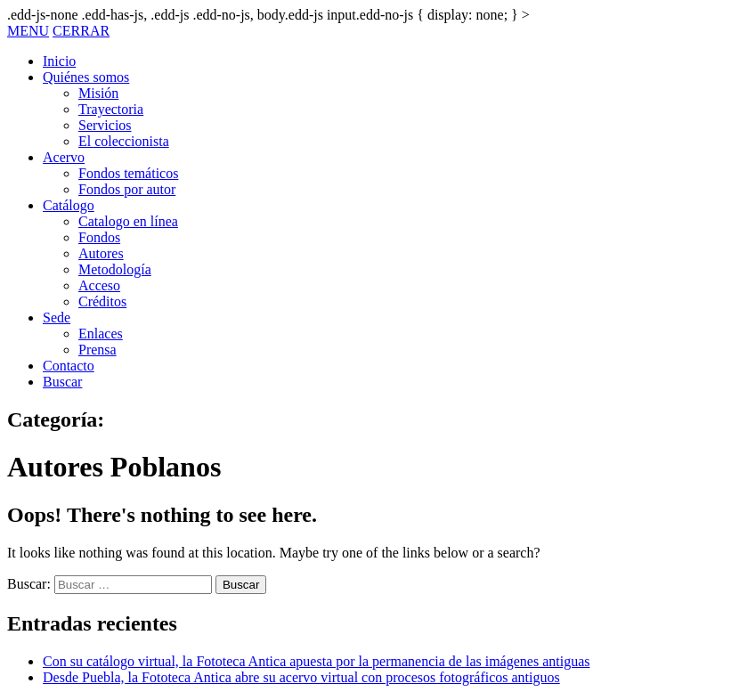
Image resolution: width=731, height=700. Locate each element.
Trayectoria (111, 109)
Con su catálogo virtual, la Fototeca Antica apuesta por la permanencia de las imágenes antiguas (316, 661)
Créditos (102, 301)
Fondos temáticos (128, 173)
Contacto (69, 366)
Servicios (105, 125)
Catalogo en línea (128, 221)
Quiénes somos (86, 77)
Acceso (99, 285)
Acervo (64, 157)
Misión (98, 93)
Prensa (97, 350)
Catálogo (69, 205)
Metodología (115, 269)
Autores (101, 253)
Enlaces (101, 334)
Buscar (62, 382)
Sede (57, 317)
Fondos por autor (127, 189)
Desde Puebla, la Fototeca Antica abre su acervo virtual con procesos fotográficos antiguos (301, 677)
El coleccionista (124, 141)
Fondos (99, 237)
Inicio (59, 61)
